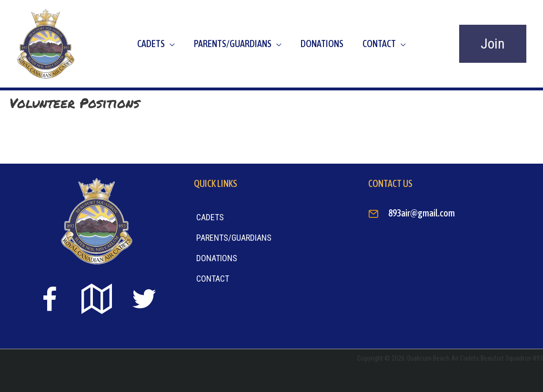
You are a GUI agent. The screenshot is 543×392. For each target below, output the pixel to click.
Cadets (151, 44)
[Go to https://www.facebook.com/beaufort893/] (50, 301)
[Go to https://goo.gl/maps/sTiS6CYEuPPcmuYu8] (97, 300)
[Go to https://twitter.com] (144, 299)
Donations (322, 44)
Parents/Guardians (233, 44)
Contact (379, 44)
